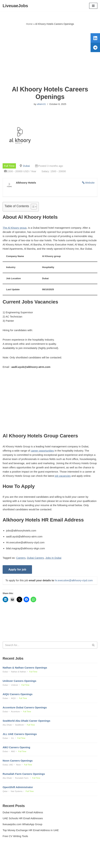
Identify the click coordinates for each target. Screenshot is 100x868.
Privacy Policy (11, 856)
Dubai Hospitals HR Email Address (23, 812)
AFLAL (68, 863)
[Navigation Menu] (93, 6)
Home (29, 24)
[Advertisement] (50, 56)
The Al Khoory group (15, 228)
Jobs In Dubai (53, 558)
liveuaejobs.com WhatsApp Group (22, 824)
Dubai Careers (35, 558)
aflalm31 (41, 104)
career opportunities (42, 451)
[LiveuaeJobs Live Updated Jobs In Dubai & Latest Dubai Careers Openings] (15, 6)
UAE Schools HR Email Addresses (23, 818)
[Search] (46, 645)
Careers (21, 558)
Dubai (26, 166)
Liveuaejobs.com (38, 863)
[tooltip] (95, 38)
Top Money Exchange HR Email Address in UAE (31, 830)
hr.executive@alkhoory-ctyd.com (74, 580)
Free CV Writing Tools (15, 836)
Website (90, 183)
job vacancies (63, 476)
